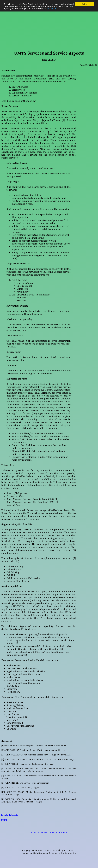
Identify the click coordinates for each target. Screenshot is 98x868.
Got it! (85, 4)
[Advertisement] (49, 27)
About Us (35, 832)
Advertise (63, 832)
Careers (43, 832)
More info (51, 8)
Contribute (53, 832)
